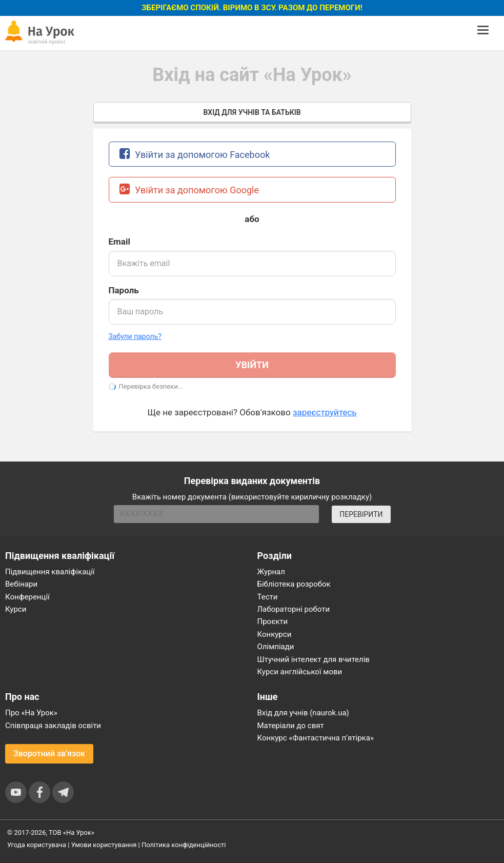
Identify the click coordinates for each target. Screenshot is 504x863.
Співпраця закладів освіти (53, 726)
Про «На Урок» (31, 713)
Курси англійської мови (300, 672)
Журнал (271, 572)
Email (119, 242)
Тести (268, 597)
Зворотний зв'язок (49, 754)
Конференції (27, 597)
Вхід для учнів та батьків (252, 112)
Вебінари (21, 584)
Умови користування (104, 845)
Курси (16, 609)
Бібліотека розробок (294, 584)
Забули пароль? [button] (135, 336)
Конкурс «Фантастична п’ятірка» (316, 738)
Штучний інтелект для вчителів (314, 659)
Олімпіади (276, 647)
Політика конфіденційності (184, 845)
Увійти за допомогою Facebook (195, 154)
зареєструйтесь (325, 412)
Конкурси (275, 634)
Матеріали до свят (291, 726)
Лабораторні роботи (294, 609)
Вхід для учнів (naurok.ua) (303, 713)
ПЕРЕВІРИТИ (361, 514)
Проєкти (273, 621)
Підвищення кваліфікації (50, 572)
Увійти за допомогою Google (189, 189)
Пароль (124, 290)
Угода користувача (37, 845)
